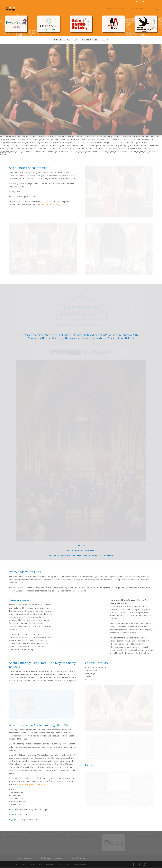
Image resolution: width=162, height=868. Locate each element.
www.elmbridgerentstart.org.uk (31, 784)
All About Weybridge (47, 864)
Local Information (137, 9)
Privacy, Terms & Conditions (75, 858)
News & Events (121, 9)
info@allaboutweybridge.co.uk (53, 205)
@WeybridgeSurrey (79, 864)
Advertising (154, 9)
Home (111, 9)
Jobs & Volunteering (44, 858)
